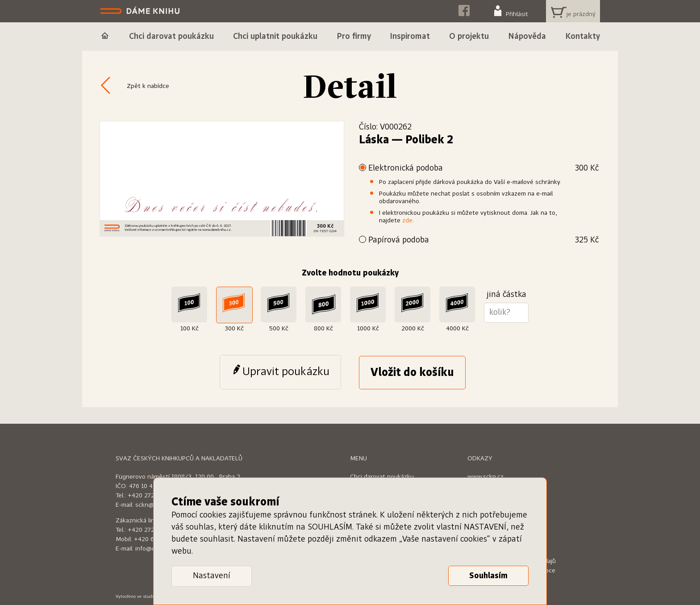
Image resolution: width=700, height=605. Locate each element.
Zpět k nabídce (148, 86)
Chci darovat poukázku (382, 477)
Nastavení (212, 576)
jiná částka (506, 295)
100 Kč (190, 329)
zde (407, 221)
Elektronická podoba (483, 169)
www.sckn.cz (485, 477)
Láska (374, 140)
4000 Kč (457, 329)
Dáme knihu (141, 11)
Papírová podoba (483, 240)
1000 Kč (368, 329)
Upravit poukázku (286, 372)
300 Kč (234, 329)
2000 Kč (413, 329)
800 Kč (323, 329)
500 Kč (279, 329)
